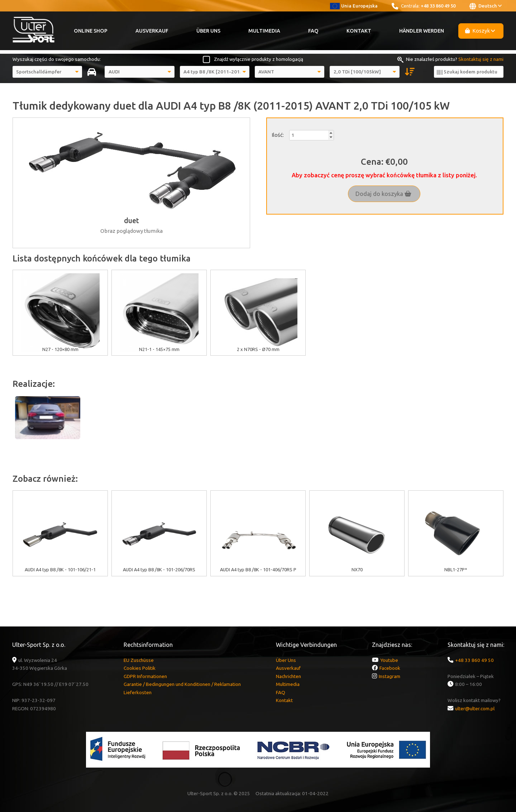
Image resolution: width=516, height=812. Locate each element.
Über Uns (208, 31)
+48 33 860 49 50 (438, 6)
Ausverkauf (152, 31)
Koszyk (480, 31)
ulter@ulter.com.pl (475, 708)
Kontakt (359, 31)
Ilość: (278, 135)
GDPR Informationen (145, 676)
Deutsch (486, 6)
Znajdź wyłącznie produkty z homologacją (259, 59)
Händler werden (422, 31)
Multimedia (264, 31)
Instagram (390, 676)
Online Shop (91, 31)
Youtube (389, 660)
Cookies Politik (140, 668)
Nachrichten (288, 676)
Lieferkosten (138, 692)
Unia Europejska (354, 6)
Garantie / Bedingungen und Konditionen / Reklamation (182, 684)
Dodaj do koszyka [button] (383, 194)
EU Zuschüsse (139, 660)
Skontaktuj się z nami (481, 59)
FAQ (313, 31)
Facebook (390, 668)
